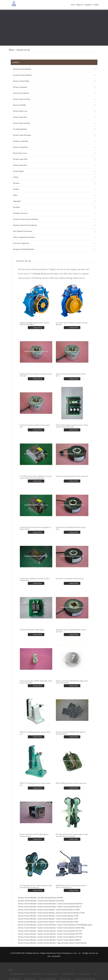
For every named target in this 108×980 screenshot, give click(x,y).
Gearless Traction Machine (47, 903)
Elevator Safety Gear (20, 111)
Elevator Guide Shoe (20, 117)
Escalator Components (21, 141)
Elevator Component (20, 87)
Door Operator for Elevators (23, 231)
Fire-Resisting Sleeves (18, 974)
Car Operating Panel (20, 129)
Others (15, 195)
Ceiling (16, 177)
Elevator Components (20, 147)
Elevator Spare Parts (20, 165)
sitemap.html (56, 956)
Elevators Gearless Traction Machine (26, 219)
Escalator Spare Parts (20, 159)
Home (73, 5)
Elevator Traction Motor (21, 81)
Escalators (17, 207)
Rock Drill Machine (69, 974)
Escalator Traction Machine (22, 75)
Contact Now (37, 328)
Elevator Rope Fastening (21, 123)
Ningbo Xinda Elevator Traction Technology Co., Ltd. (59, 953)
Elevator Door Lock (20, 153)
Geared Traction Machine (46, 909)
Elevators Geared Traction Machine (25, 225)
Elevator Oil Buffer (20, 105)
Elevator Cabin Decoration (22, 135)
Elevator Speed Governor (22, 99)
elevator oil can (23, 50)
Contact (96, 5)
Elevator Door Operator (21, 93)
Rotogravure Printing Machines (24, 249)
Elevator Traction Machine (22, 69)
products (89, 5)
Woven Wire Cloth (35, 974)
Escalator (16, 189)
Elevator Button (18, 171)
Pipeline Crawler (85, 974)
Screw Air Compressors (21, 243)
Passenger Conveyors (20, 213)
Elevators (16, 183)
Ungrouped (17, 201)
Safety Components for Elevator (24, 237)
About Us (80, 5)
